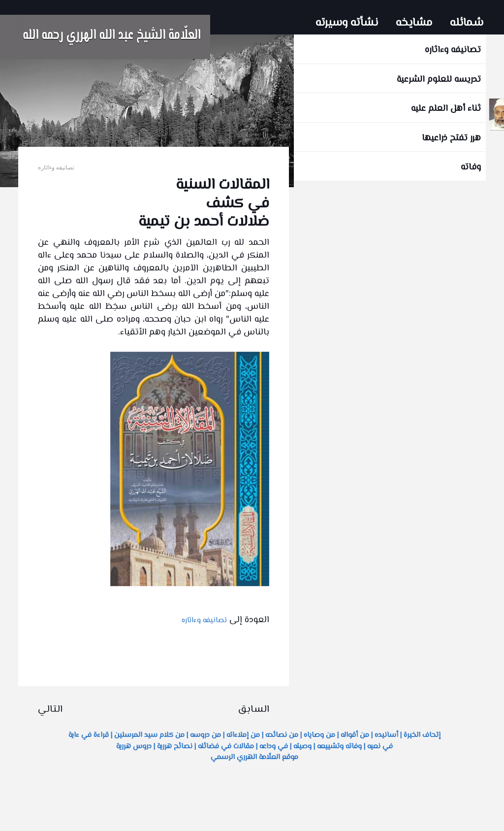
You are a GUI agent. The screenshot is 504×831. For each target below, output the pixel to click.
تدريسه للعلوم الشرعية (439, 80)
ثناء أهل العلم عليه (446, 109)
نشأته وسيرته (347, 23)
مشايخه (414, 23)
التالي (50, 710)
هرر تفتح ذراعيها (451, 138)
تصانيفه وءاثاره (453, 50)
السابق (254, 710)
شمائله (467, 23)
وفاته (471, 167)
